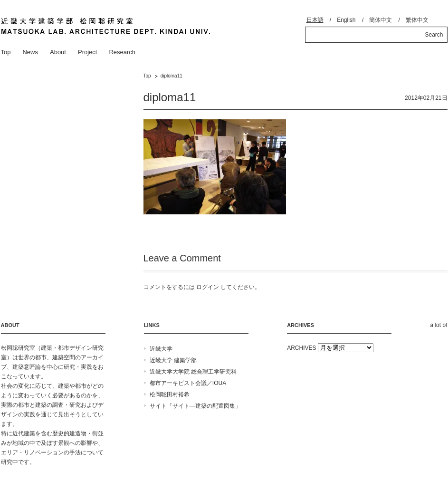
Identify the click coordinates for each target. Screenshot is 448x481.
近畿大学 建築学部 (173, 360)
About (58, 52)
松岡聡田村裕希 (170, 394)
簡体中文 (381, 20)
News (30, 52)
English (346, 20)
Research (122, 52)
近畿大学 (161, 349)
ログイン (208, 287)
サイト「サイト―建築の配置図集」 (195, 406)
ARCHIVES (301, 348)
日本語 (315, 20)
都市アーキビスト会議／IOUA (188, 383)
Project (87, 52)
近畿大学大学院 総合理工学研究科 (193, 372)
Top (6, 52)
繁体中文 (417, 20)
